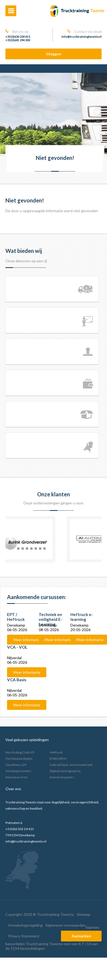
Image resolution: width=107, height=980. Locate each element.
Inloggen (54, 54)
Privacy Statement (24, 936)
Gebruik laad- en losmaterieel (71, 765)
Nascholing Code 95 (20, 752)
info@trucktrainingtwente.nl (82, 37)
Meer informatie (27, 640)
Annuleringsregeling (25, 925)
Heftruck (56, 752)
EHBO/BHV (58, 759)
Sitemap (84, 914)
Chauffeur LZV (16, 765)
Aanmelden (81, 936)
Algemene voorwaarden (65, 925)
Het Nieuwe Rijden (19, 759)
